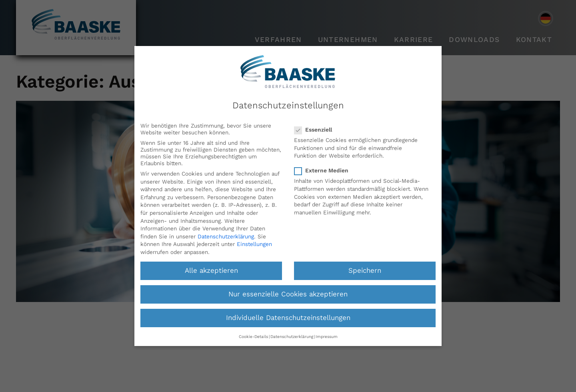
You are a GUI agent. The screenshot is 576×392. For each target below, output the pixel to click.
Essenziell (316, 130)
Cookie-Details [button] (253, 337)
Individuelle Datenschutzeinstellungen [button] (288, 318)
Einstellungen (254, 244)
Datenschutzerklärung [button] (292, 337)
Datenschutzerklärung (226, 237)
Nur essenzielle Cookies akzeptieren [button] (288, 294)
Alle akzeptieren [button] (211, 271)
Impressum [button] (327, 337)
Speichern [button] (365, 271)
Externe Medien (324, 171)
